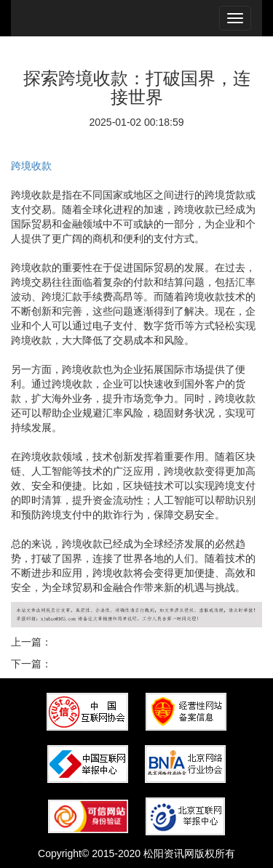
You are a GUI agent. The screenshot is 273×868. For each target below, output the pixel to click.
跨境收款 (31, 166)
